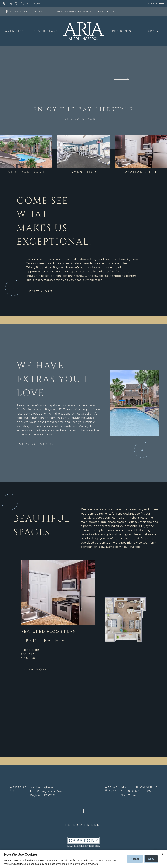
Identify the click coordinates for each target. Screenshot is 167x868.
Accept (135, 859)
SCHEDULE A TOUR (26, 11)
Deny (151, 859)
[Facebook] (7, 11)
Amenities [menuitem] (14, 31)
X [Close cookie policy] (163, 854)
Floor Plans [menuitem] (46, 31)
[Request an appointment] (16, 4)
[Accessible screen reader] (4, 4)
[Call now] (31, 4)
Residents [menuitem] (122, 31)
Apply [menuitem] (153, 31)
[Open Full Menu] (156, 4)
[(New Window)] (47, 793)
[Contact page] (10, 4)
